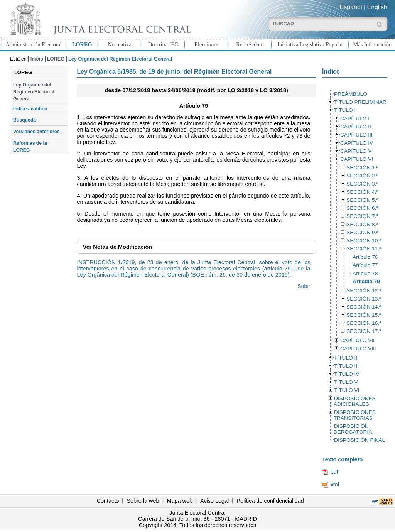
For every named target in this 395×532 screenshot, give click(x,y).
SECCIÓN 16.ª (364, 323)
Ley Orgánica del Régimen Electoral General (34, 92)
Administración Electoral (34, 44)
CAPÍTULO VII (357, 340)
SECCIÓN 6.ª (362, 208)
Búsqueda (24, 120)
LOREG (82, 44)
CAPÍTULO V (356, 151)
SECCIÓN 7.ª (362, 216)
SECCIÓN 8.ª (362, 224)
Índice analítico (30, 109)
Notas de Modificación (117, 247)
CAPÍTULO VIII (358, 349)
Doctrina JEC (163, 44)
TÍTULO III (346, 366)
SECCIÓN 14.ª (364, 307)
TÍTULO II (346, 358)
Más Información (373, 44)
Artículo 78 (365, 273)
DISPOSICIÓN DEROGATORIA (353, 429)
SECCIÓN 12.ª (364, 291)
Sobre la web (143, 501)
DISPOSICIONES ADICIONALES (355, 401)
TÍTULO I (345, 110)
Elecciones (206, 44)
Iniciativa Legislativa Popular (310, 44)
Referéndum (250, 44)
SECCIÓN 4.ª (362, 192)
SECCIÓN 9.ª (362, 232)
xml (335, 485)
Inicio (37, 59)
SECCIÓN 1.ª (362, 168)
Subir (304, 286)
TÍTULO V (346, 382)
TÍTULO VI (347, 390)
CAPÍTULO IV (357, 143)
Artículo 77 (365, 265)
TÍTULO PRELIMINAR (360, 102)
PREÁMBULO (351, 94)
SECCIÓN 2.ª (362, 176)
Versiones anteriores (36, 132)
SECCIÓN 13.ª (364, 299)
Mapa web (180, 501)
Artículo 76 (365, 257)
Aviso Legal (214, 501)
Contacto (108, 501)
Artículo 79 (366, 281)
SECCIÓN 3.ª (362, 184)
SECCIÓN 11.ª (364, 249)
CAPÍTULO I (355, 119)
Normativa (120, 44)
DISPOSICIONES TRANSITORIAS (355, 415)
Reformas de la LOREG (30, 147)
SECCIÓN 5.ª (362, 200)
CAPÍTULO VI (357, 159)
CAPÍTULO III (356, 135)
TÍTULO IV (347, 374)
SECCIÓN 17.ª (364, 331)
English (377, 7)
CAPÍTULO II (356, 127)
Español (351, 7)
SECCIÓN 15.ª (364, 315)
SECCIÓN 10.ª (364, 241)
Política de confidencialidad (270, 501)
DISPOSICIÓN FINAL (360, 440)
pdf (334, 472)
